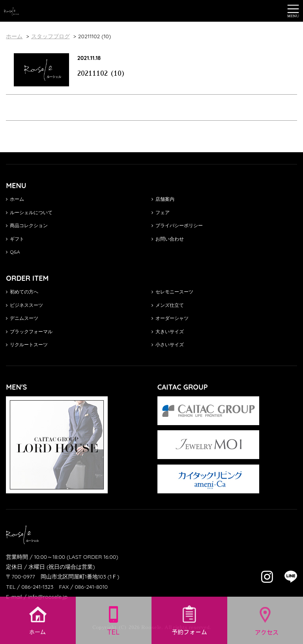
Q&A (13, 252)
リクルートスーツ (27, 344)
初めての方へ (22, 292)
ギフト (15, 239)
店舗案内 (163, 199)
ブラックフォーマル (29, 331)
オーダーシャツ (170, 318)
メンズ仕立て (168, 305)
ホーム (15, 199)
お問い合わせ (168, 239)
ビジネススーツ (24, 305)
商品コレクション (27, 225)
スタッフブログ (50, 36)
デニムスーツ (22, 318)
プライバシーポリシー (177, 225)
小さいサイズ (168, 344)
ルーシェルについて (29, 212)
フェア (161, 212)
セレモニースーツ (172, 292)
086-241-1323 (37, 587)
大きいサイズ (168, 331)
